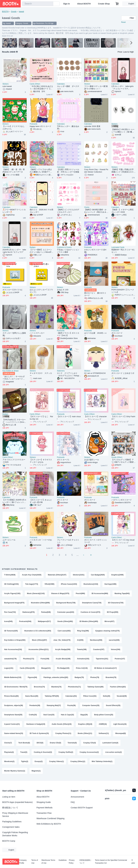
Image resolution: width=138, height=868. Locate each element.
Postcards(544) (25, 622)
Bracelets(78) (111, 678)
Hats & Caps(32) (68, 716)
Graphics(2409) (117, 575)
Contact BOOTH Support (82, 808)
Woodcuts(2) (9, 763)
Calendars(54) (71, 697)
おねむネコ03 (63, 290)
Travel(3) (24, 753)
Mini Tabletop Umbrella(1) (102, 763)
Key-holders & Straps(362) (15, 641)
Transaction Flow (44, 813)
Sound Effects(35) (113, 706)
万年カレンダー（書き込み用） (68, 128)
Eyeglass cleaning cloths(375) (108, 631)
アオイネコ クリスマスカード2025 (14, 461)
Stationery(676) (29, 612)
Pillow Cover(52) (90, 697)
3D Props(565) (113, 612)
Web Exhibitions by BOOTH (49, 824)
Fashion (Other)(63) (118, 688)
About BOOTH (84, 4)
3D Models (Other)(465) (89, 622)
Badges (33, 247)
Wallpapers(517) (44, 622)
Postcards (34, 124)
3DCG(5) (40, 744)
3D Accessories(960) (100, 594)
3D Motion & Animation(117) (106, 669)
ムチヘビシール (9, 540)
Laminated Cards (118, 247)
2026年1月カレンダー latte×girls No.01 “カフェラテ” (14, 251)
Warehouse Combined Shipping (50, 818)
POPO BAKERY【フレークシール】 (123, 291)
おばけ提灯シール (92, 460)
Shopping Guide (44, 802)
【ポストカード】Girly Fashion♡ (123, 418)
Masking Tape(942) (122, 594)
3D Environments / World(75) (16, 688)
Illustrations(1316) (91, 584)
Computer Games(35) (91, 706)
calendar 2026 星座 (92, 126)
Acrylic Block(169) (63, 659)
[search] (50, 4)
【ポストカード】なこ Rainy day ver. (41, 418)
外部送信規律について (85, 862)
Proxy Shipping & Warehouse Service (15, 815)
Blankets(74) (56, 688)
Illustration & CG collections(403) (38, 631)
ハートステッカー (37, 333)
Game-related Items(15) (14, 735)
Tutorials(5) (72, 744)
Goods (14, 11)
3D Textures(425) (11, 631)
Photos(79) (95, 678)
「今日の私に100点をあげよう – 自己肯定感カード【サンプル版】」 (42, 88)
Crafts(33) (33, 716)
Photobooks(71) (74, 688)
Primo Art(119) (82, 669)
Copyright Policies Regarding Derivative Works (15, 834)
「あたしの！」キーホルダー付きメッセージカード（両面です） (14, 378)
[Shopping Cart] (117, 4)
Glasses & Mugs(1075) (60, 594)
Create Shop (104, 4)
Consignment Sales (11, 827)
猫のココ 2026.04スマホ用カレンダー (41, 211)
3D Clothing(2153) (11, 584)
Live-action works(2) (114, 753)
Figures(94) (32, 678)
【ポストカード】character (96, 416)
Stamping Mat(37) (54, 706)
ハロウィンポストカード (122, 500)
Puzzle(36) (72, 706)
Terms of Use (35, 862)
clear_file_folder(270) (62, 641)
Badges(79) (79, 678)
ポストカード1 (63, 460)
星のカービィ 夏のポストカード (95, 294)
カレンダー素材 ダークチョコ (68, 87)
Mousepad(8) (121, 735)
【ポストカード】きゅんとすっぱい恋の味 (41, 501)
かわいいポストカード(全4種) (95, 251)
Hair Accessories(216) (13, 650)
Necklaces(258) (96, 641)
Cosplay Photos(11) (63, 735)
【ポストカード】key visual (123, 540)
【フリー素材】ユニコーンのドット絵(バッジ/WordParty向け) (42, 251)
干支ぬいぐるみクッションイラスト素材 (68, 251)
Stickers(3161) (79, 575)
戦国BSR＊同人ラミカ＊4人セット (123, 251)
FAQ (73, 802)
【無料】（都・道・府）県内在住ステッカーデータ (14, 171)
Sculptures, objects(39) (14, 706)
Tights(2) (25, 763)
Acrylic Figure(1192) (12, 594)
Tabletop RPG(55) (52, 697)
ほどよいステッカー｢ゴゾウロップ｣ (41, 291)
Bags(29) (84, 716)
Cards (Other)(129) (27, 669)
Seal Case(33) (49, 716)
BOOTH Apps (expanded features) (17, 802)
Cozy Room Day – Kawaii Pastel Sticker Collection (96, 171)
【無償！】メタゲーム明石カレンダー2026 (123, 211)
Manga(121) (46, 669)
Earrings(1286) (110, 584)
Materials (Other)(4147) (57, 575)
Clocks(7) (8, 744)
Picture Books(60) (11, 697)
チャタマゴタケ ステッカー (41, 374)
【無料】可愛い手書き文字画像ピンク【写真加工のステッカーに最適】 (123, 171)
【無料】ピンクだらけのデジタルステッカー (68, 211)
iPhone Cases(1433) (69, 584)
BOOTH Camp (9, 841)
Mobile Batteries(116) (13, 678)
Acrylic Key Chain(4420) (32, 575)
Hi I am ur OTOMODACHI (95, 373)
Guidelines (63, 860)
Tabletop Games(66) (95, 688)
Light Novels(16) (120, 725)
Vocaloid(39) (122, 697)
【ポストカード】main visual (69, 418)
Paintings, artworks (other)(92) (56, 678)
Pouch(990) (80, 594)
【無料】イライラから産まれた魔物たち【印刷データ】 (41, 171)
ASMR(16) (103, 725)
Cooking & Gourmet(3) (43, 753)
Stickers (6, 84)
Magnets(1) (36, 772)
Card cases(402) (64, 631)
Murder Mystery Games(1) (15, 772)
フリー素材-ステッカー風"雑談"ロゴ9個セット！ (96, 87)
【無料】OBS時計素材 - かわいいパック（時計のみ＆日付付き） (95, 211)
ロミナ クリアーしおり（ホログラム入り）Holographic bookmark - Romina (69, 374)
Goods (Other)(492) (65, 622)
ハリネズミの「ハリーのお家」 (41, 541)
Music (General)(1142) (36, 594)
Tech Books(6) (24, 744)
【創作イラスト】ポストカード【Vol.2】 (68, 334)
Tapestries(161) (102, 659)
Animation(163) (83, 659)
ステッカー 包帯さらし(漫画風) (14, 334)
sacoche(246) (114, 641)
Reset (123, 22)
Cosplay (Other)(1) (78, 763)
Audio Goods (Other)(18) (62, 725)
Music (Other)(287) (39, 641)
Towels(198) (82, 650)
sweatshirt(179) (10, 659)
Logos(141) (9, 669)
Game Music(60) (32, 697)
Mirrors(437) (109, 622)
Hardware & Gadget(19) (36, 725)
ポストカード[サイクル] (12, 290)
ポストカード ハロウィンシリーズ (96, 541)
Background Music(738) (66, 603)
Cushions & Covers (64, 247)
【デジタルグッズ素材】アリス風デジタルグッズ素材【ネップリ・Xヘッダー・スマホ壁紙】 (123, 461)
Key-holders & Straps (11, 371)
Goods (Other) (117, 457)
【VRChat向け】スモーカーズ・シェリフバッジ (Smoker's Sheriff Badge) (14, 421)
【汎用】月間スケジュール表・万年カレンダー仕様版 (68, 171)
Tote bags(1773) (32, 584)
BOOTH (5, 11)
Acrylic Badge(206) (63, 650)
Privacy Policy (72, 862)
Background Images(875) (14, 603)
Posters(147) (120, 659)
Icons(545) (8, 622)
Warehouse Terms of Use (48, 862)
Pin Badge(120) (63, 669)
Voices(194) (116, 650)
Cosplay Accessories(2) (89, 753)
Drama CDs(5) (55, 744)
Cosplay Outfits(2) (66, 753)
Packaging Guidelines (12, 822)
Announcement (77, 797)
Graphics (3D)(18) (85, 725)
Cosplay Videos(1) (56, 763)
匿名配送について (10, 808)
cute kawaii (7, 86)
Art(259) (80, 641)
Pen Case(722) (10, 612)
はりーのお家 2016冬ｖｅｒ (96, 334)
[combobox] (38, 4)
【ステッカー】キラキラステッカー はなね (41, 461)
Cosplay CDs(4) (90, 744)
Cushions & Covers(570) (90, 612)
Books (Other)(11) (85, 735)
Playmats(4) (9, 753)
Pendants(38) (35, 706)
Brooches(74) (39, 688)
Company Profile (23, 862)
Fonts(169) (45, 659)
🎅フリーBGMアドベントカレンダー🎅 (14, 211)
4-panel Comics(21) (12, 725)
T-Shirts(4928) (10, 575)
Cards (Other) (35, 84)
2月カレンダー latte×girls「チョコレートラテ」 (123, 87)
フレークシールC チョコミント (68, 541)
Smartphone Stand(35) (13, 716)
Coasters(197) (99, 650)
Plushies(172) (29, 659)
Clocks (87, 207)
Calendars (61, 84)
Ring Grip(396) (83, 631)
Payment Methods (44, 808)
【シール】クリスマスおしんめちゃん (14, 128)
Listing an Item (9, 797)
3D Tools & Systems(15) (39, 735)
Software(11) (104, 735)
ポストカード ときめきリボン (123, 374)
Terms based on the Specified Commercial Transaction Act (111, 862)
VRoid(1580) (49, 584)
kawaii (21, 11)
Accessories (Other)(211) (38, 650)
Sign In (67, 4)
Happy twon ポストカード (41, 126)
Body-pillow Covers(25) (104, 716)
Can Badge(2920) (98, 575)
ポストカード (117, 333)
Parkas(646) (46, 612)
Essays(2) (39, 763)
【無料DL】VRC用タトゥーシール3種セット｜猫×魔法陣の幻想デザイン (123, 131)
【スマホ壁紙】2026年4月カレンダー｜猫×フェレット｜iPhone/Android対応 (14, 501)
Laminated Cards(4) (110, 744)
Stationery (61, 371)
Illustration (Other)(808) (40, 603)
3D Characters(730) (116, 603)
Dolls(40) (107, 697)
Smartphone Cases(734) (92, 603)
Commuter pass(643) (66, 612)
